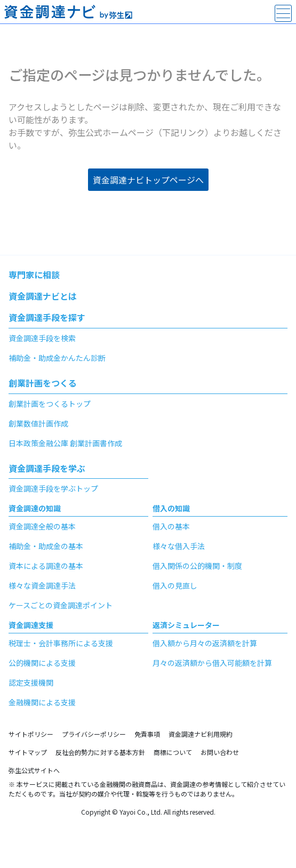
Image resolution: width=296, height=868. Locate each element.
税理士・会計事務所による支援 (61, 643)
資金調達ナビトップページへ (148, 180)
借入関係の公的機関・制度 (197, 566)
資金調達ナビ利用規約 (201, 734)
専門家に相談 (34, 275)
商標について (173, 752)
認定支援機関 (31, 682)
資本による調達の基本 (46, 566)
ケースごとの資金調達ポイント (61, 605)
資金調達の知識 (35, 508)
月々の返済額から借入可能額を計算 (212, 663)
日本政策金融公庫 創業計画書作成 (65, 443)
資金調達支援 (31, 625)
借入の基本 (171, 526)
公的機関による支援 (42, 663)
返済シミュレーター (186, 625)
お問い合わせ (220, 752)
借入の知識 (171, 508)
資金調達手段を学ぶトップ (53, 488)
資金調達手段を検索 (42, 338)
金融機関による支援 (42, 702)
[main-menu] (283, 13)
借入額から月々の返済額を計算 (205, 643)
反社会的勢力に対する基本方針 (100, 752)
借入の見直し (175, 585)
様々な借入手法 (179, 546)
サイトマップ (28, 752)
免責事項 (147, 734)
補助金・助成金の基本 (46, 546)
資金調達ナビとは (43, 296)
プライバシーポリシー (94, 734)
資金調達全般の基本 (42, 526)
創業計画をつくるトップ (50, 404)
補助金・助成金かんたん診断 (57, 358)
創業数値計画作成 (38, 423)
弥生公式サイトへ (34, 770)
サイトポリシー (31, 734)
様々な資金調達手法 (42, 585)
